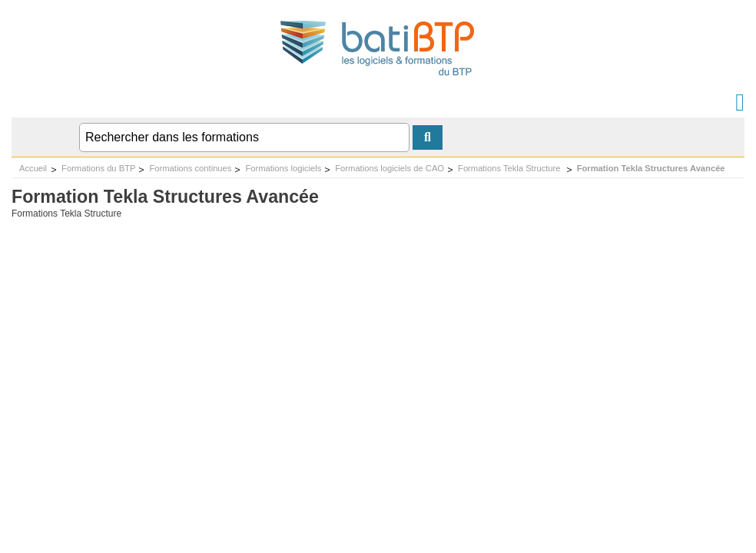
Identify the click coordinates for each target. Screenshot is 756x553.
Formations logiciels (283, 168)
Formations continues (190, 168)
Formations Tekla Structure (511, 168)
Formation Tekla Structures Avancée (651, 168)
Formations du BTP (98, 168)
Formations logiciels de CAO (390, 168)
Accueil (33, 168)
